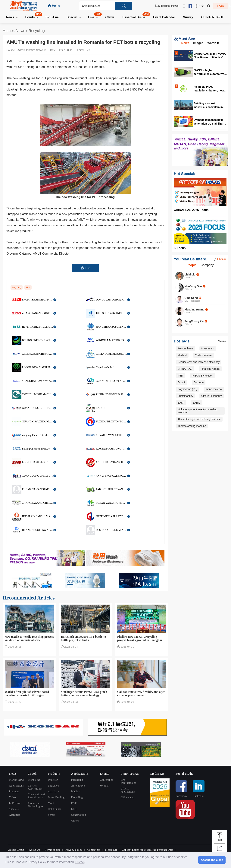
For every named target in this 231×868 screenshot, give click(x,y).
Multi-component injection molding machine (198, 411)
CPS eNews (127, 798)
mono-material (214, 389)
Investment (208, 348)
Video (12, 797)
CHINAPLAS (185, 369)
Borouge (199, 382)
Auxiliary (53, 792)
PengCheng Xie (194, 321)
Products (14, 792)
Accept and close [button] (212, 860)
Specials (14, 809)
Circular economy (212, 396)
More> (222, 341)
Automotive (78, 786)
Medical (182, 355)
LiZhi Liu (190, 275)
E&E (74, 803)
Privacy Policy (74, 850)
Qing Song (191, 298)
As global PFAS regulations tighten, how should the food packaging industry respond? (210, 89)
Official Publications (128, 790)
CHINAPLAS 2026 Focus (191, 210)
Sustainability (185, 396)
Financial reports (211, 369)
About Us (34, 850)
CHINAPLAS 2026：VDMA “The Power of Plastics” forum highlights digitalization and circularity (210, 55)
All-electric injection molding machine (199, 419)
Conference (107, 780)
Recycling (37, 31)
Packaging (77, 780)
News (21, 31)
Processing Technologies (35, 805)
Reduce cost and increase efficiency (199, 362)
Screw (52, 815)
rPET (181, 376)
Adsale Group (16, 850)
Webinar (105, 786)
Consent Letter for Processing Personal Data (148, 850)
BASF (181, 403)
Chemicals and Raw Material (36, 796)
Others (75, 821)
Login (220, 6)
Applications (16, 786)
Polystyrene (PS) (187, 389)
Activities (15, 815)
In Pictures (15, 803)
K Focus (180, 248)
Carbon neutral (204, 355)
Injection (53, 780)
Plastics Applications (35, 787)
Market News (17, 780)
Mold (51, 803)
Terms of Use (53, 850)
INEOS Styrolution (202, 376)
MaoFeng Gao (193, 286)
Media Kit (111, 850)
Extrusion (53, 786)
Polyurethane (185, 348)
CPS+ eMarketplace (128, 781)
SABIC (197, 403)
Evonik (182, 382)
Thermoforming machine (192, 426)
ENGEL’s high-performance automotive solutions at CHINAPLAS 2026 (209, 72)
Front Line (34, 780)
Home (8, 31)
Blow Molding (56, 797)
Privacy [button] (80, 862)
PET (28, 287)
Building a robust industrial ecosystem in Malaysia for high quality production (209, 105)
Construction (79, 815)
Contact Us (94, 850)
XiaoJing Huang (195, 310)
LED (74, 809)
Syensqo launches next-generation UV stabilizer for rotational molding (209, 122)
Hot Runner (55, 809)
